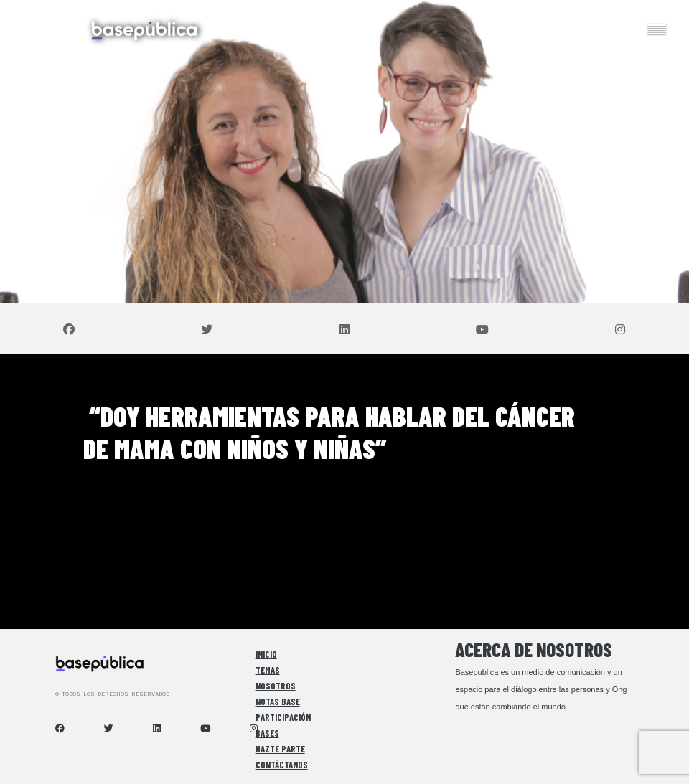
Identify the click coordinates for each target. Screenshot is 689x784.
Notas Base (278, 702)
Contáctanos (282, 765)
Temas (268, 670)
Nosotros (276, 686)
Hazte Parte (280, 749)
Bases (267, 733)
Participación (283, 717)
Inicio (266, 654)
